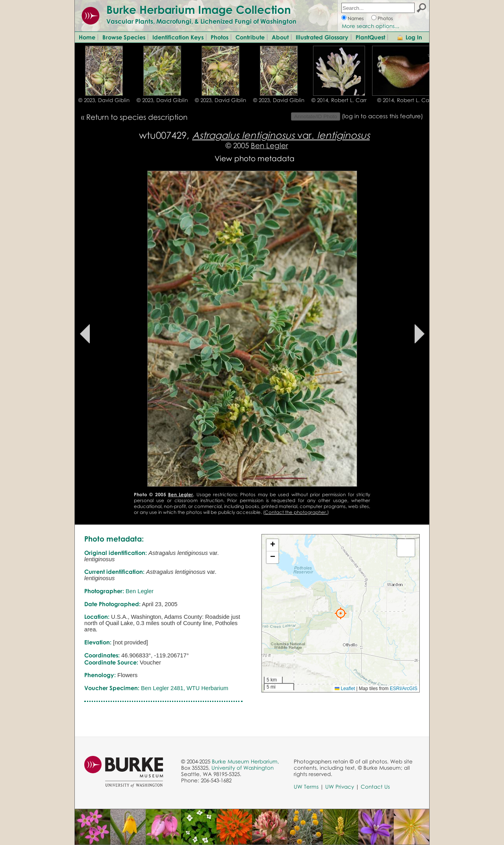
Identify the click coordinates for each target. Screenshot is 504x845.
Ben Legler (270, 145)
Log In (414, 37)
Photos (385, 18)
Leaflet (345, 689)
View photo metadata (255, 158)
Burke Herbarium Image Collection (199, 9)
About (280, 37)
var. (281, 135)
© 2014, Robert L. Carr (339, 100)
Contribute (250, 37)
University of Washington (243, 768)
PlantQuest (370, 37)
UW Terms (306, 787)
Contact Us (375, 787)
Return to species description (137, 117)
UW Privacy (340, 787)
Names (356, 18)
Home (87, 37)
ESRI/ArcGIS (404, 689)
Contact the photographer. (296, 512)
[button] (341, 613)
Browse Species (124, 37)
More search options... (371, 26)
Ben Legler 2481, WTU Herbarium (185, 688)
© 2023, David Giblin (104, 100)
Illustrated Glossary (322, 37)
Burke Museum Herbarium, (246, 761)
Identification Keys (178, 37)
